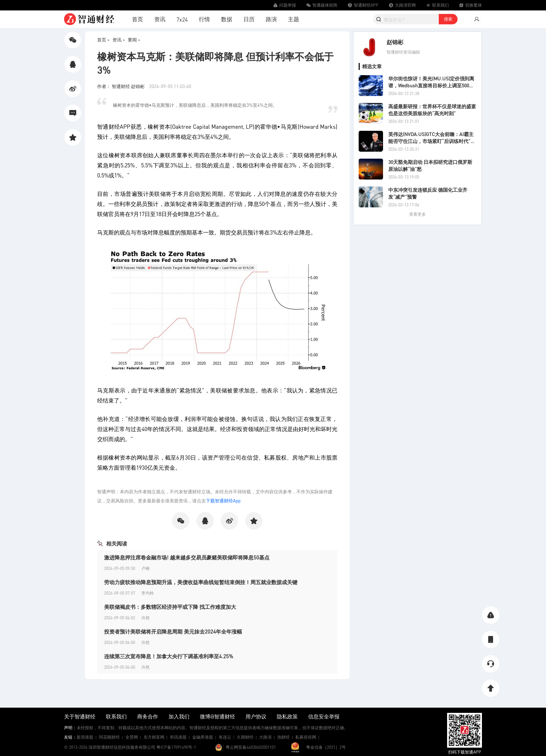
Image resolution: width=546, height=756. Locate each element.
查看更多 (418, 214)
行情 (204, 19)
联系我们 (116, 716)
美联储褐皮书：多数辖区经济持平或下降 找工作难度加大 (170, 607)
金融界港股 (203, 737)
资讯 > (119, 39)
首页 (138, 19)
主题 (294, 19)
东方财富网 (154, 737)
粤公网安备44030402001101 (251, 747)
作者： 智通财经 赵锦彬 (121, 86)
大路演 (265, 737)
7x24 (182, 19)
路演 (271, 19)
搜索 (448, 19)
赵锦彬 (395, 42)
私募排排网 (306, 737)
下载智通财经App (223, 500)
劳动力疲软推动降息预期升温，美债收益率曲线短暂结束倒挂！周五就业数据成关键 (201, 582)
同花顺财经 (109, 737)
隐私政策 (287, 716)
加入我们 (179, 716)
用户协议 (256, 716)
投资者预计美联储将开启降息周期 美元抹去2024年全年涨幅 (173, 631)
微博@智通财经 (217, 716)
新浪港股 (85, 737)
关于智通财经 (80, 716)
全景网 (132, 737)
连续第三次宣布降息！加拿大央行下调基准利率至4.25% (169, 656)
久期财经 (245, 737)
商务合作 (148, 716)
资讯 (160, 19)
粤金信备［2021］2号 (326, 747)
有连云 (225, 737)
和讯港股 (178, 737)
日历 (249, 19)
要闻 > (134, 39)
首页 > (103, 39)
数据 (227, 19)
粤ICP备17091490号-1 (176, 747)
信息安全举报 (324, 716)
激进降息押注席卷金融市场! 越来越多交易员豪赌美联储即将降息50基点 (187, 557)
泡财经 (283, 737)
